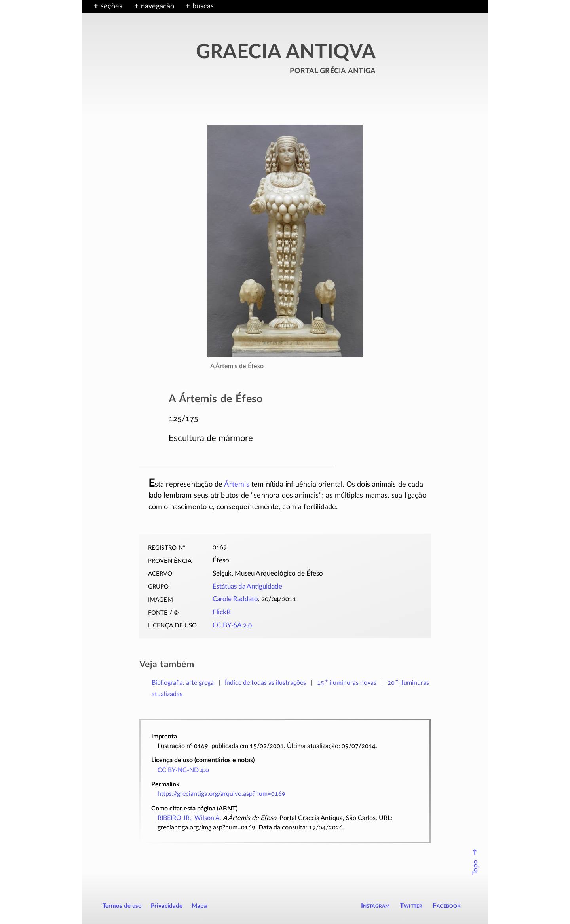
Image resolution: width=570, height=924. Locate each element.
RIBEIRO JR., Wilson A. (189, 818)
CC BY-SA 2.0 (232, 625)
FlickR (222, 612)
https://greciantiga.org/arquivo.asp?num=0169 (221, 794)
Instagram (375, 906)
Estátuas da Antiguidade (247, 587)
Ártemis (237, 485)
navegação (158, 6)
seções (111, 6)
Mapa (199, 906)
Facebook (447, 906)
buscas (203, 6)
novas (347, 683)
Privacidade (167, 906)
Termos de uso (122, 906)
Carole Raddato (235, 599)
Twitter (411, 906)
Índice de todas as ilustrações (265, 683)
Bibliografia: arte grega (183, 683)
